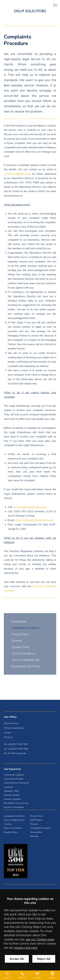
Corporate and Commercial (16, 783)
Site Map (34, 836)
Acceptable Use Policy (26, 666)
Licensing (8, 787)
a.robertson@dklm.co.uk (17, 174)
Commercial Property (14, 779)
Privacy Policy (20, 634)
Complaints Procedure (25, 628)
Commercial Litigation (14, 775)
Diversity (17, 641)
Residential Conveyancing (16, 803)
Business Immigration (14, 807)
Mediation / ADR (11, 791)
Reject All (44, 959)
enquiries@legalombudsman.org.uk (34, 520)
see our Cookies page (40, 939)
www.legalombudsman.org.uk (30, 507)
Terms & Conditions (23, 653)
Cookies (8, 824)
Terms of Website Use (26, 660)
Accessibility (19, 621)
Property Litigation (12, 799)
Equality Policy (21, 647)
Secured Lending (12, 795)
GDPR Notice (36, 820)
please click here (26, 948)
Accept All (17, 959)
